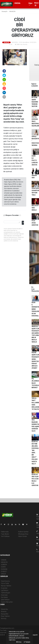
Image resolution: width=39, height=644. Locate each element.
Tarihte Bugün (6, 593)
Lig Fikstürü (5, 590)
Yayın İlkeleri (5, 534)
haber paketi (4, 637)
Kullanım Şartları (23, 532)
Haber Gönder (23, 536)
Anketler (4, 612)
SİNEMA (17, 3)
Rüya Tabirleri (5, 616)
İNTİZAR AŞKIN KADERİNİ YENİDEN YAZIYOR (35, 102)
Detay (19, 642)
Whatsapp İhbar (23, 534)
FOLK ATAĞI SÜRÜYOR (35, 223)
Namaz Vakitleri (6, 586)
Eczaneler (4, 588)
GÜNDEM (4, 565)
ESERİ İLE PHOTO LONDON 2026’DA (35, 160)
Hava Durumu (5, 581)
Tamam (27, 642)
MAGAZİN (12, 11)
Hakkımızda (5, 532)
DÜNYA (3, 567)
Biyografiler (5, 614)
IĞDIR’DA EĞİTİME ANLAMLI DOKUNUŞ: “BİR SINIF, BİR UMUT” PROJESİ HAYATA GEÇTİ (35, 453)
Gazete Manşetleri (7, 602)
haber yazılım (4, 639)
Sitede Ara (4, 609)
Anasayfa (5, 11)
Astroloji (4, 619)
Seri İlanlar (4, 597)
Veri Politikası (5, 536)
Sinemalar (4, 595)
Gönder (23, 223)
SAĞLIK (3, 574)
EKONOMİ (4, 569)
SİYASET (4, 572)
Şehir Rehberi (5, 600)
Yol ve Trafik (5, 583)
